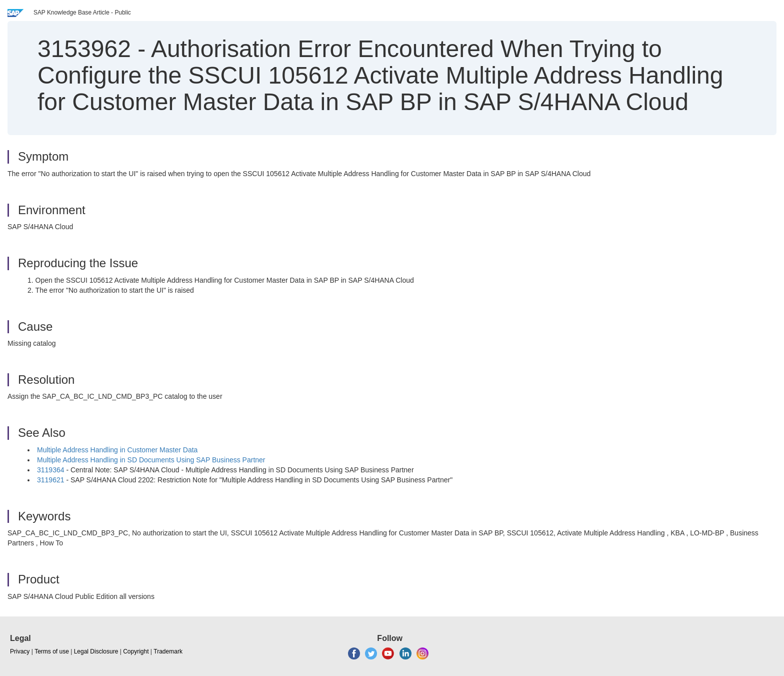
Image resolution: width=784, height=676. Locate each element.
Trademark (168, 651)
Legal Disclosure (96, 651)
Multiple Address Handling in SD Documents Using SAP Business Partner (151, 460)
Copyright (136, 651)
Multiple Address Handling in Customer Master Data (117, 450)
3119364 (51, 470)
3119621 (51, 480)
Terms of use (52, 651)
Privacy (20, 651)
